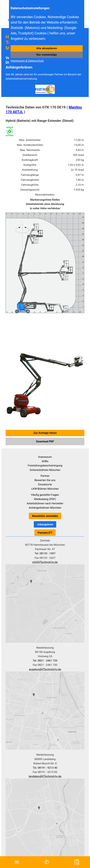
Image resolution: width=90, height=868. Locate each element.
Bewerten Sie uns (45, 480)
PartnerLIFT (45, 533)
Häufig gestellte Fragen (45, 495)
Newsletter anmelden (45, 516)
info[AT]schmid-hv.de (45, 562)
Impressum (45, 457)
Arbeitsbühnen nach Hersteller (45, 503)
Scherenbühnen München (45, 470)
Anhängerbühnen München (45, 508)
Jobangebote (45, 524)
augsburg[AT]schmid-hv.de (45, 669)
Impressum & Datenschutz (27, 61)
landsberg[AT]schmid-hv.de (45, 776)
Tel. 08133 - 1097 (45, 553)
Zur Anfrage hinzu (45, 433)
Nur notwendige (47, 55)
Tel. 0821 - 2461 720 (45, 661)
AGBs (45, 461)
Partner (45, 476)
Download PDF (45, 441)
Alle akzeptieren (47, 48)
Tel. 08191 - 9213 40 (45, 768)
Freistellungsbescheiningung (45, 465)
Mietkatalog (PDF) (45, 499)
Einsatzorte (45, 484)
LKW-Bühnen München (45, 489)
